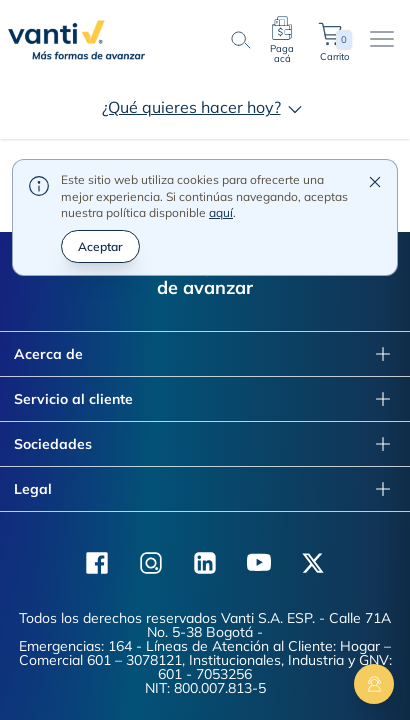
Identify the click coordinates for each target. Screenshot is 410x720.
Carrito (334, 40)
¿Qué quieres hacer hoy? (205, 107)
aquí (221, 149)
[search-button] (240, 40)
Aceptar (100, 182)
